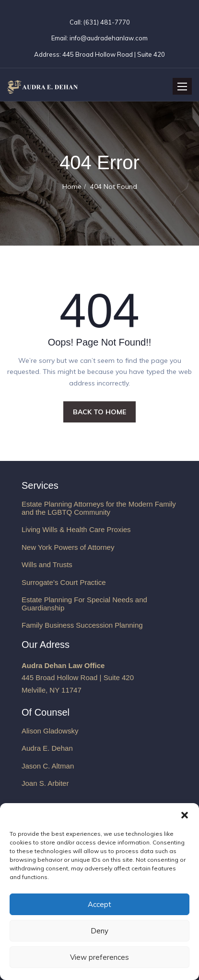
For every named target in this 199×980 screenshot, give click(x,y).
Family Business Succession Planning (82, 625)
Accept (99, 904)
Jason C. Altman (48, 766)
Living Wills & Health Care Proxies (76, 529)
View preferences (99, 957)
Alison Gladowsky (50, 731)
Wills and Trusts (47, 564)
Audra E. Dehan (47, 748)
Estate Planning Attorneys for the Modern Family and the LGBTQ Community (99, 508)
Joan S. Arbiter (45, 783)
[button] (185, 815)
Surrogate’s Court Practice (64, 582)
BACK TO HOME (99, 412)
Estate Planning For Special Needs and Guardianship (84, 604)
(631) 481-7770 (106, 22)
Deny (99, 931)
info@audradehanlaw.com (109, 38)
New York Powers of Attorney (68, 547)
